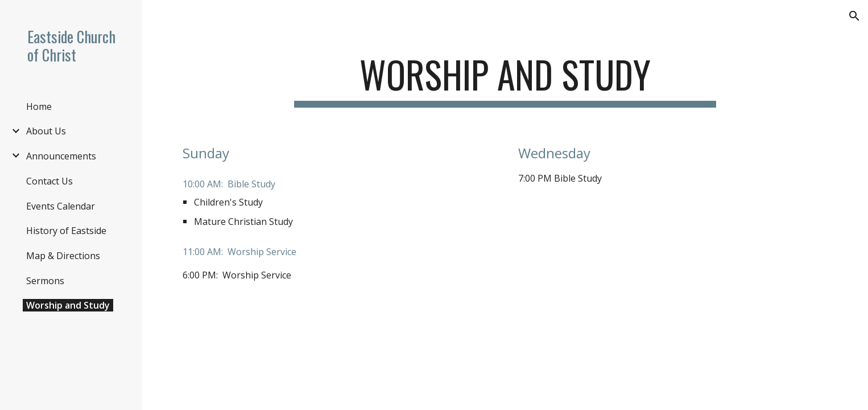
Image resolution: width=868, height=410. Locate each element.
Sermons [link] (45, 281)
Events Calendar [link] (61, 206)
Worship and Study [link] (68, 305)
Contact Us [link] (49, 181)
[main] (505, 80)
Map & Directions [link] (63, 256)
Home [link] (39, 106)
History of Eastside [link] (66, 231)
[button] (854, 16)
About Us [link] (46, 131)
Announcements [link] (61, 156)
